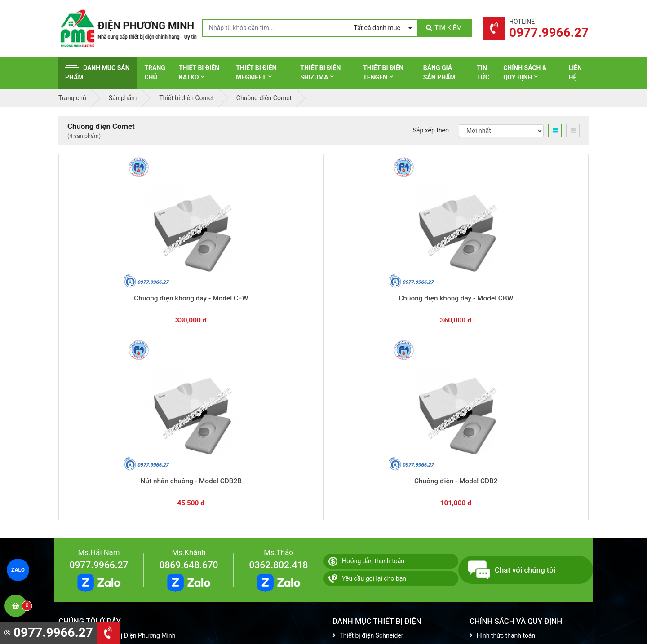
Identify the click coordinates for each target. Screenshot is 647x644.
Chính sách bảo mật (501, 460)
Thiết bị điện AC (358, 488)
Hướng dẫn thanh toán (366, 344)
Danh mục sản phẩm (97, 73)
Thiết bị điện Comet (363, 502)
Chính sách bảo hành (502, 432)
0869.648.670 (188, 348)
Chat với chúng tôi (512, 353)
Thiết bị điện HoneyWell (369, 530)
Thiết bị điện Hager (362, 460)
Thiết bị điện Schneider (368, 419)
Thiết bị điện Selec (361, 474)
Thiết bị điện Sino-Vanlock (372, 516)
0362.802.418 (278, 348)
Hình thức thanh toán (502, 419)
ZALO (18, 570)
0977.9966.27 (99, 348)
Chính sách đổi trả (498, 446)
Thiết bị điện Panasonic (369, 446)
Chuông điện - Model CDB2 (430, 269)
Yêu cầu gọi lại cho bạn (367, 362)
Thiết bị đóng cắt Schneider (374, 432)
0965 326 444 (141, 477)
